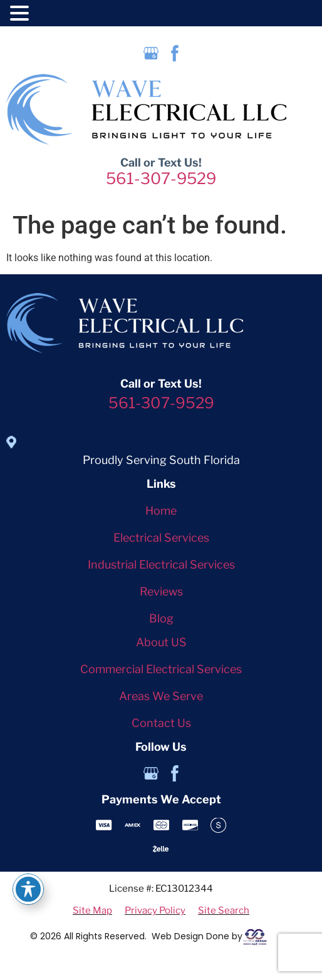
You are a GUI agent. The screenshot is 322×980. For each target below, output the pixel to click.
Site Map (92, 910)
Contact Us (161, 723)
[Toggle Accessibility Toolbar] (28, 889)
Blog (161, 618)
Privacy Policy (155, 910)
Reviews (161, 591)
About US (161, 642)
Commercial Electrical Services (161, 669)
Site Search (224, 910)
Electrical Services (161, 538)
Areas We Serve (161, 696)
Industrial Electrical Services (161, 565)
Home (161, 511)
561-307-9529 (161, 178)
